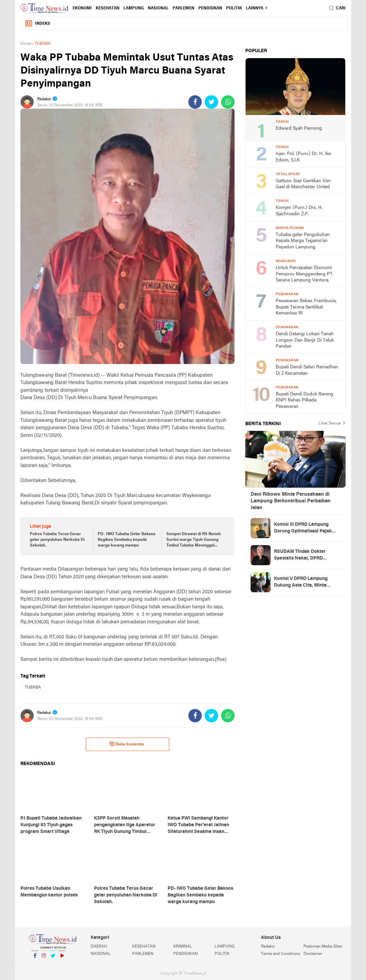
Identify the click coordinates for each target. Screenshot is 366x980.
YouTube (62, 958)
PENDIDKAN (210, 8)
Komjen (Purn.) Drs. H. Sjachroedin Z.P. (299, 211)
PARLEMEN (184, 8)
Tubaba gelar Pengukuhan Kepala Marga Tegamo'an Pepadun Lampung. (303, 241)
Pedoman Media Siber (323, 947)
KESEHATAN (108, 8)
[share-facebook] (195, 102)
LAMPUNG (134, 8)
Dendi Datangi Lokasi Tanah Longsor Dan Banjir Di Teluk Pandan (305, 340)
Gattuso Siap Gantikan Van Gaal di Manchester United (303, 184)
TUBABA (33, 688)
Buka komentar (127, 744)
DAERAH (99, 947)
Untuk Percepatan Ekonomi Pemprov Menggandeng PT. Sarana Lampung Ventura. (305, 274)
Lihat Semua (330, 423)
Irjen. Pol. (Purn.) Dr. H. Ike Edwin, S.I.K (303, 157)
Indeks (37, 24)
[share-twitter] (211, 102)
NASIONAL (158, 8)
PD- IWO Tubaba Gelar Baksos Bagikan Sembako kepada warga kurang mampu (126, 540)
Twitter (53, 958)
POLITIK (234, 8)
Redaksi (268, 947)
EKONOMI (82, 8)
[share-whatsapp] (228, 102)
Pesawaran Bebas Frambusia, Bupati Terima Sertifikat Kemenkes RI (306, 307)
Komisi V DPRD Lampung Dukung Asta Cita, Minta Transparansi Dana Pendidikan (301, 583)
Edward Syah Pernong (299, 129)
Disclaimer (313, 954)
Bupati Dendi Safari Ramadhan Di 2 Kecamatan (307, 370)
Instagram (44, 958)
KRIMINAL (183, 947)
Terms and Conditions (281, 954)
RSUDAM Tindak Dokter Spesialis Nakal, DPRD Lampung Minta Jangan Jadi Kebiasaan (304, 556)
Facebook (35, 958)
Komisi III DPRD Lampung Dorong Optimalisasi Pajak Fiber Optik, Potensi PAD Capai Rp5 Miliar (303, 528)
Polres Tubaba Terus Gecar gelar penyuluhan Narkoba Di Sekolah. (57, 540)
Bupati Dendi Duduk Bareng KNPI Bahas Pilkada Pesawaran (304, 400)
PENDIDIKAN (186, 954)
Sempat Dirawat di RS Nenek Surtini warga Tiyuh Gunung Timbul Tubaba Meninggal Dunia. (194, 540)
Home (26, 44)
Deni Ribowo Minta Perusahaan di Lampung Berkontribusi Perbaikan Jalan (291, 501)
